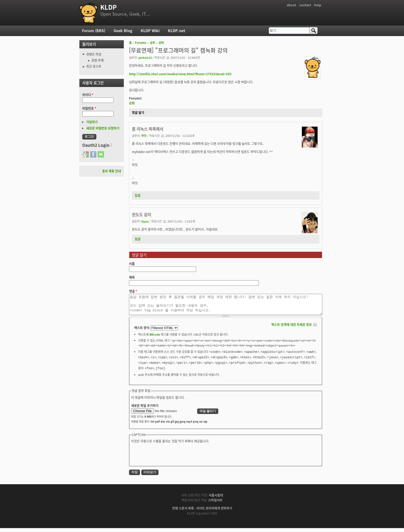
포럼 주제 (98, 60)
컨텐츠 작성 (94, 54)
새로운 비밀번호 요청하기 (103, 128)
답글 (138, 195)
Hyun (145, 221)
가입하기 (92, 122)
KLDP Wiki (150, 31)
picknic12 (145, 57)
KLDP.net (177, 31)
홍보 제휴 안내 (112, 171)
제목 (132, 277)
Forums (141, 43)
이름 (132, 264)
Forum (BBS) (94, 31)
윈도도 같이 (142, 215)
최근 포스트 (94, 66)
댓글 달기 (138, 113)
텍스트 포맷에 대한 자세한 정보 (292, 329)
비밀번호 (89, 108)
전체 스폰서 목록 (183, 512)
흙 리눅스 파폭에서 (148, 129)
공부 (153, 43)
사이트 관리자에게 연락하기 (214, 512)
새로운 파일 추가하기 (145, 410)
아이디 (88, 95)
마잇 (144, 136)
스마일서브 (215, 504)
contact (305, 5)
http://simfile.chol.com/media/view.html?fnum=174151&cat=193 (180, 74)
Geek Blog (123, 31)
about (291, 5)
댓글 (133, 291)
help (318, 5)
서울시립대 (216, 499)
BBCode (155, 338)
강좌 (161, 43)
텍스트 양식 (142, 332)
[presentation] (171, 458)
